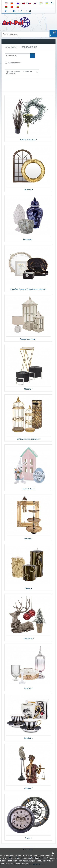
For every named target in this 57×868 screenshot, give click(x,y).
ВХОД (14, 11)
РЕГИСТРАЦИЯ (22, 11)
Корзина (31, 11)
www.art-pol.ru (11, 47)
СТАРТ (6, 11)
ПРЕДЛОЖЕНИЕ (29, 47)
